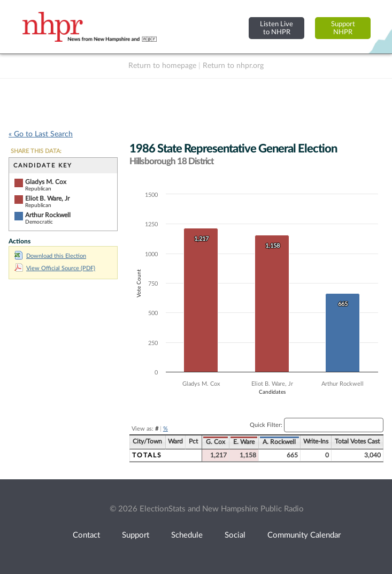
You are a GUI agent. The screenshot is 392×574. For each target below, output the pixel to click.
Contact (86, 535)
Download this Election (50, 256)
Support (136, 535)
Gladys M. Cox (46, 182)
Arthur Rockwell (48, 215)
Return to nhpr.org (233, 66)
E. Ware (244, 442)
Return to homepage (162, 66)
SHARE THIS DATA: (36, 151)
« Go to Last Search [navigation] (41, 134)
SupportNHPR (343, 28)
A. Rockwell (279, 442)
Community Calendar (304, 535)
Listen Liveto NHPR (276, 28)
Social (235, 535)
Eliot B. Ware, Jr (47, 198)
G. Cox (216, 442)
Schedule (187, 535)
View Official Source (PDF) (55, 268)
